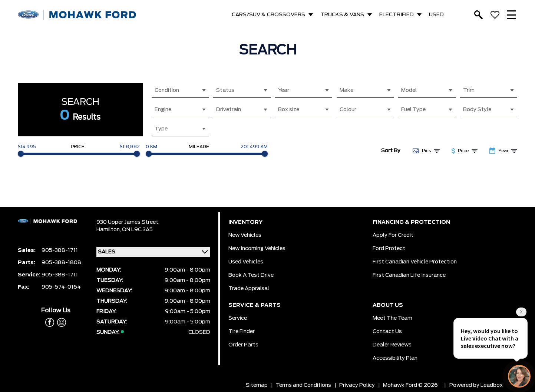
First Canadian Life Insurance (409, 275)
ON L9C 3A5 (137, 230)
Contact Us (387, 332)
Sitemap (257, 385)
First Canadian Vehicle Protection (415, 262)
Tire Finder (242, 332)
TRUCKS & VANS (342, 15)
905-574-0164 (61, 287)
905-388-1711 (60, 250)
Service (238, 318)
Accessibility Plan (395, 358)
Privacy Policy (357, 385)
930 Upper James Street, (128, 222)
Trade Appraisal (249, 289)
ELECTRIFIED (397, 15)
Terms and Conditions (303, 385)
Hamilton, (109, 230)
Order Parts (243, 345)
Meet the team (392, 318)
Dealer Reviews (392, 345)
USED (436, 15)
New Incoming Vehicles (257, 249)
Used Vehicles (246, 262)
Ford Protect (389, 249)
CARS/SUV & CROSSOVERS (268, 15)
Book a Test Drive (251, 275)
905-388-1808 (61, 263)
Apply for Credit (393, 235)
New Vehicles (245, 235)
